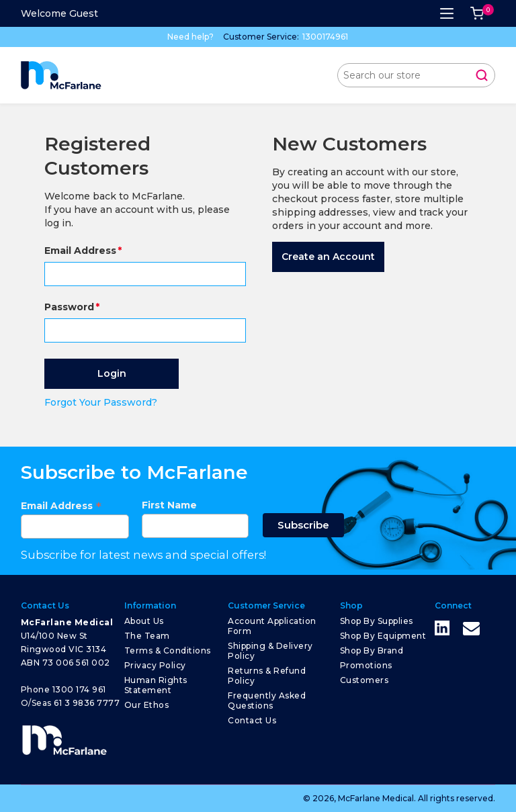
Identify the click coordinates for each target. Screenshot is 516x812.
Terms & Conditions (168, 650)
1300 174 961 (79, 689)
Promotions (366, 665)
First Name (169, 505)
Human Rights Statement (156, 685)
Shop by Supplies (377, 621)
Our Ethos (147, 705)
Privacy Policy (155, 665)
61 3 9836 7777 (87, 703)
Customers (364, 680)
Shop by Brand (372, 650)
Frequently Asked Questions (267, 701)
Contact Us (252, 720)
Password (69, 307)
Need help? (190, 37)
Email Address (80, 251)
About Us (144, 621)
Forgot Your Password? (101, 402)
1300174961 (325, 37)
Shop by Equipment (383, 636)
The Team (147, 636)
